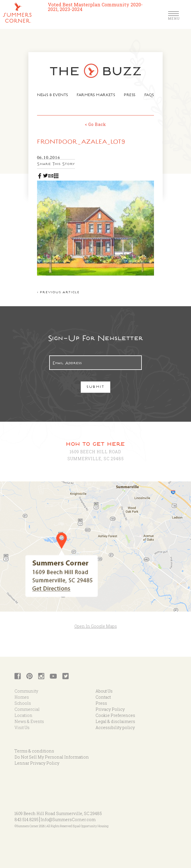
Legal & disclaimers (115, 718)
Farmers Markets (96, 96)
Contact (103, 693)
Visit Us (22, 724)
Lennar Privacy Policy (37, 759)
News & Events (54, 96)
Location (23, 712)
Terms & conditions (34, 747)
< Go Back (95, 124)
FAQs (147, 96)
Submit (96, 384)
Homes (22, 693)
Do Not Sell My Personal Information (52, 753)
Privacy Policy (110, 705)
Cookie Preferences (115, 712)
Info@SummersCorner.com (68, 816)
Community (26, 687)
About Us (104, 687)
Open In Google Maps (96, 622)
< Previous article (60, 289)
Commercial (27, 705)
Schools (23, 699)
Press (128, 96)
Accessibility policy (115, 724)
